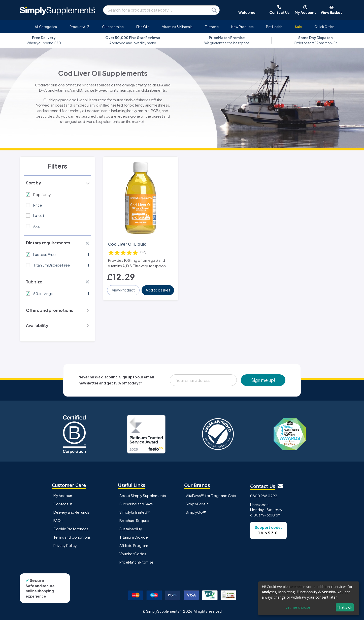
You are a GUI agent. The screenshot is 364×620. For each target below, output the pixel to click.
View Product (123, 290)
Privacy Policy (65, 545)
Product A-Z (79, 27)
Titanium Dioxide (134, 537)
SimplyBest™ (197, 504)
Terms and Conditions (72, 537)
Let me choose (298, 607)
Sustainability (131, 529)
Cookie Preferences (71, 529)
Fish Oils (143, 27)
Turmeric (212, 27)
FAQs (58, 520)
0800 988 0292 (264, 496)
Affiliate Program (134, 545)
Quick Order (324, 27)
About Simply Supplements (143, 496)
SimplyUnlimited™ (135, 512)
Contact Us (63, 504)
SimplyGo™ (196, 512)
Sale (298, 27)
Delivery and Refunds (71, 512)
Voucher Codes (133, 554)
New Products (242, 27)
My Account (63, 496)
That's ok (345, 607)
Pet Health (274, 27)
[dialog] (309, 598)
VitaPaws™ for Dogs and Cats (211, 496)
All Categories (46, 27)
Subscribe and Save (136, 504)
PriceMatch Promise (136, 562)
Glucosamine (113, 27)
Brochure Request (135, 520)
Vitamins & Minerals (177, 27)
